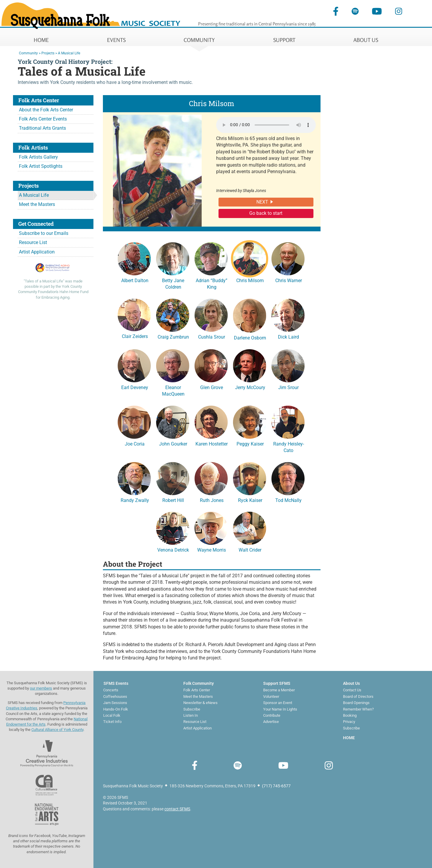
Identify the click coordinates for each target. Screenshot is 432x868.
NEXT (262, 202)
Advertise (271, 722)
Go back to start (266, 213)
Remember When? (358, 709)
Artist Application (37, 252)
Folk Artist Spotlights (41, 166)
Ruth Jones (211, 482)
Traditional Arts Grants (42, 128)
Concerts (111, 690)
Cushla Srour (211, 318)
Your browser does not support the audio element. (266, 125)
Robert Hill (173, 482)
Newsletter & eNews (200, 703)
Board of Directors (358, 696)
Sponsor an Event (278, 703)
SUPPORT (284, 40)
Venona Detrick (173, 531)
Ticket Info (112, 722)
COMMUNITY (199, 40)
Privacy (349, 722)
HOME (41, 40)
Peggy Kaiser (250, 425)
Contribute (272, 715)
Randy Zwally (134, 482)
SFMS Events (116, 683)
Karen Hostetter (211, 425)
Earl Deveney (134, 369)
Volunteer (271, 696)
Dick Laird (288, 318)
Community (28, 53)
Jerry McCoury (250, 369)
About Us (351, 683)
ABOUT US (366, 40)
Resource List (33, 242)
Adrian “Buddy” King (211, 265)
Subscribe (192, 709)
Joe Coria (134, 425)
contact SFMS (177, 809)
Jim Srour (288, 369)
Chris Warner (288, 262)
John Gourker (173, 425)
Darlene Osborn (250, 319)
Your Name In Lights (280, 709)
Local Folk (112, 715)
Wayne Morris (211, 531)
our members (41, 688)
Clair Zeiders (134, 318)
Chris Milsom (250, 262)
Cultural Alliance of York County (57, 730)
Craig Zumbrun (173, 318)
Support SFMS (277, 683)
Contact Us (352, 690)
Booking (350, 715)
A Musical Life (34, 195)
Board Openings (356, 703)
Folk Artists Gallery (38, 157)
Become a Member (279, 690)
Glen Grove (211, 369)
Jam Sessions (115, 703)
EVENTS (116, 40)
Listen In (191, 715)
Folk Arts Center (197, 690)
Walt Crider (250, 531)
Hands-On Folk (116, 709)
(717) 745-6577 (276, 786)
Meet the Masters (37, 204)
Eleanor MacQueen (173, 372)
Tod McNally (288, 482)
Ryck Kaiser (250, 482)
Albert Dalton (134, 262)
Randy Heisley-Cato (288, 428)
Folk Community (199, 683)
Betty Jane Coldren (173, 265)
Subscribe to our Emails (44, 233)
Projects (48, 53)
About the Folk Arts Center (46, 110)
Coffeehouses (115, 696)
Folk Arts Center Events (43, 119)
